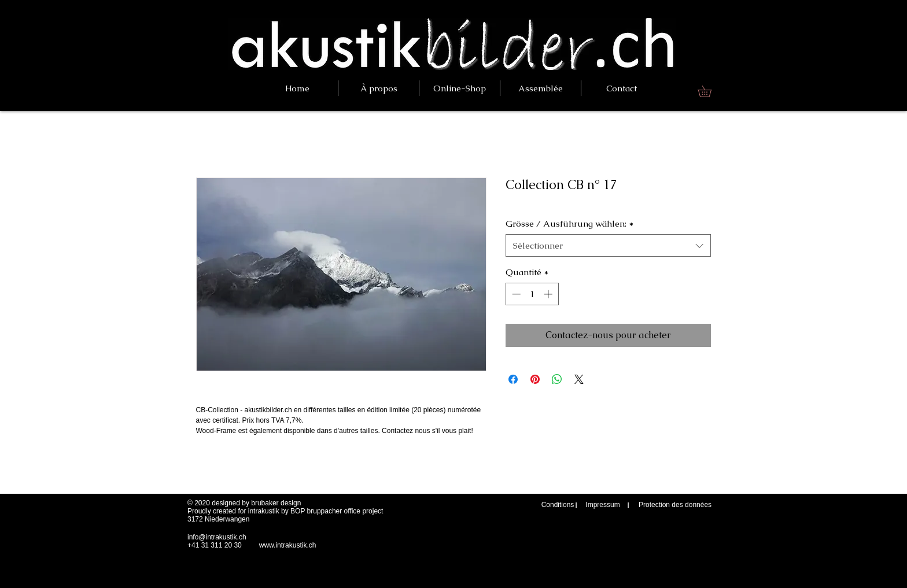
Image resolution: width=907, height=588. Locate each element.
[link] (710, 91)
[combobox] (608, 245)
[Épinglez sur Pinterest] (535, 379)
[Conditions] (558, 505)
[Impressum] (603, 505)
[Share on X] (579, 379)
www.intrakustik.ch (288, 545)
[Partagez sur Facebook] (513, 379)
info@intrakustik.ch (217, 537)
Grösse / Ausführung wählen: (569, 223)
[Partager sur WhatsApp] (557, 379)
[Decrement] (515, 294)
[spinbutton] (532, 294)
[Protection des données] (675, 505)
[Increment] (549, 294)
